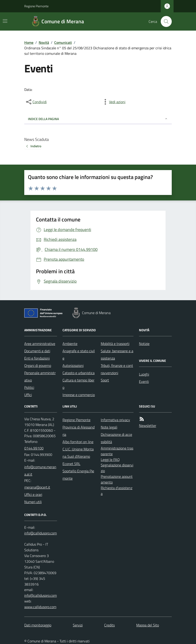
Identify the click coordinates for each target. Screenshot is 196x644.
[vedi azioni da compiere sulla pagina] (114, 102)
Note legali (109, 427)
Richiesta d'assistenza (117, 491)
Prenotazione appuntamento (117, 479)
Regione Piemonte (36, 6)
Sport (105, 380)
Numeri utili (33, 502)
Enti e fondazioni (37, 358)
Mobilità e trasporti (115, 344)
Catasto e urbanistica (79, 373)
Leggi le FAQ (110, 460)
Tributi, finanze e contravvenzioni (117, 369)
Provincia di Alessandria (79, 431)
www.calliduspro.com (40, 607)
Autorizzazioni (73, 365)
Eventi (144, 381)
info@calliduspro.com (41, 595)
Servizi (78, 625)
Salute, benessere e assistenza (117, 355)
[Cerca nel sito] (164, 21)
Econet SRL (71, 464)
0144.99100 (34, 448)
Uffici (28, 395)
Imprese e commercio (79, 395)
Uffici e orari (33, 494)
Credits (109, 625)
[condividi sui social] (36, 102)
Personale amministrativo (40, 376)
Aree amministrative (40, 344)
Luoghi (144, 374)
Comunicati (63, 42)
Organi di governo (38, 365)
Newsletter (148, 426)
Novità (44, 42)
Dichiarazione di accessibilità (116, 438)
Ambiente (70, 344)
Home (29, 42)
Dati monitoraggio (38, 625)
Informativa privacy (115, 420)
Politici (29, 387)
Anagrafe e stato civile (79, 355)
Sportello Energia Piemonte (78, 475)
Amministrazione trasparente (117, 451)
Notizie (144, 344)
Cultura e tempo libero (78, 384)
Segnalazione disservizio (117, 468)
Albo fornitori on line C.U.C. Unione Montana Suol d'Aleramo (78, 449)
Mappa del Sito (148, 625)
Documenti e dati (37, 351)
